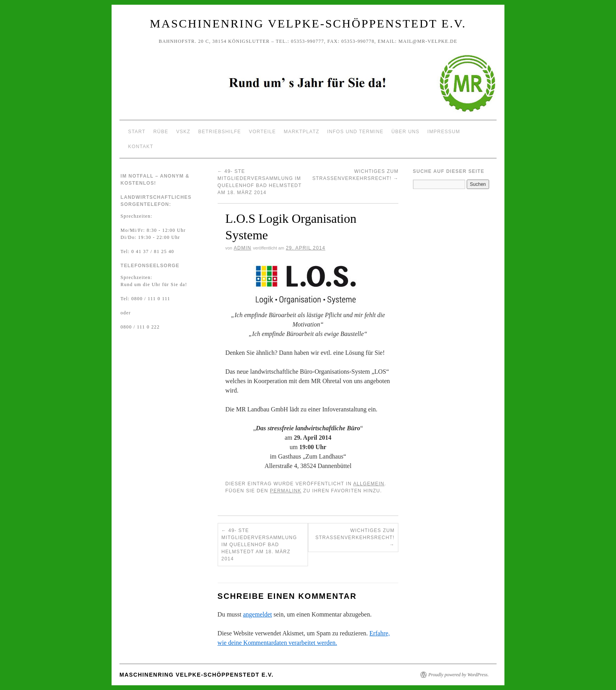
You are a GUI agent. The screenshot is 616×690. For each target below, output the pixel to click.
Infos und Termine (356, 132)
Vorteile (263, 132)
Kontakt (141, 147)
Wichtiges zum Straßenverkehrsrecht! (355, 538)
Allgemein (369, 484)
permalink (286, 491)
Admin (243, 248)
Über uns (405, 132)
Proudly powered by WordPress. (458, 675)
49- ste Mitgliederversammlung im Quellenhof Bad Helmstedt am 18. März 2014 (259, 545)
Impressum (444, 132)
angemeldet (258, 614)
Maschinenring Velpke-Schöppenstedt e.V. (308, 23)
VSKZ (183, 132)
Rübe (161, 132)
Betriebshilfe (220, 132)
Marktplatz (301, 132)
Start (137, 132)
